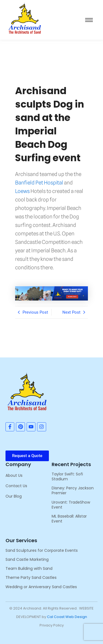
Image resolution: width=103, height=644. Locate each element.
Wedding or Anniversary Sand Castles (41, 587)
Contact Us (16, 486)
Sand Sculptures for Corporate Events (42, 550)
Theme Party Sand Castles (31, 577)
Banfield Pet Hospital (39, 183)
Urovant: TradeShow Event (71, 505)
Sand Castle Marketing (27, 559)
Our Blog (14, 496)
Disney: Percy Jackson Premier (73, 490)
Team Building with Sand (29, 568)
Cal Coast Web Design (67, 617)
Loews (22, 191)
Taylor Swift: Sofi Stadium (67, 476)
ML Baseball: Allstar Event (69, 519)
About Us (14, 475)
